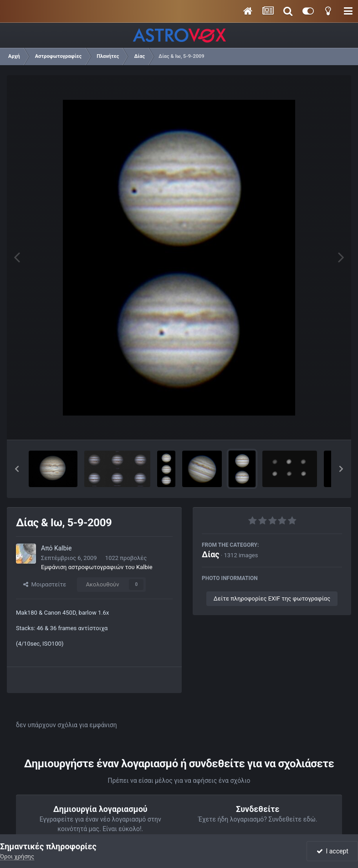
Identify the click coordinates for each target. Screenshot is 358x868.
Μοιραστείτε (45, 584)
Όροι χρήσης (17, 856)
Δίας (211, 554)
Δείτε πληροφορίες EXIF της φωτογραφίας (272, 598)
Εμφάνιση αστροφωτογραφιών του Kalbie (97, 567)
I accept (332, 851)
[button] (17, 469)
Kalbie (63, 548)
